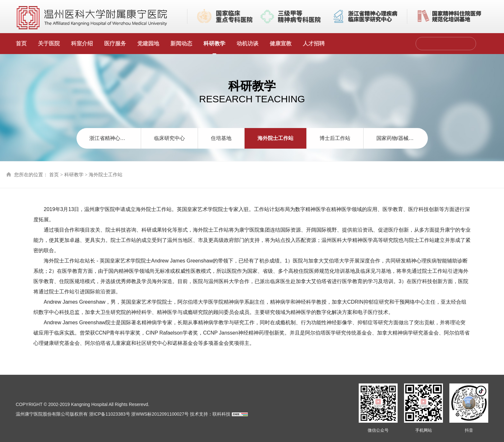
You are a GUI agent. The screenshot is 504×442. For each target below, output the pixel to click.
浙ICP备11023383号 (110, 414)
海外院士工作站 (275, 138)
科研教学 (214, 44)
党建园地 (148, 44)
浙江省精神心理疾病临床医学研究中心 (115, 138)
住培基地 (221, 138)
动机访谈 (248, 44)
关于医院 (49, 44)
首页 (21, 44)
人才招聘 (314, 44)
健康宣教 (281, 44)
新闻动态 (181, 44)
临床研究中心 (169, 138)
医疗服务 (115, 44)
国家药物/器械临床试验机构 (402, 138)
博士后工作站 (335, 138)
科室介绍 (82, 44)
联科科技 (221, 414)
